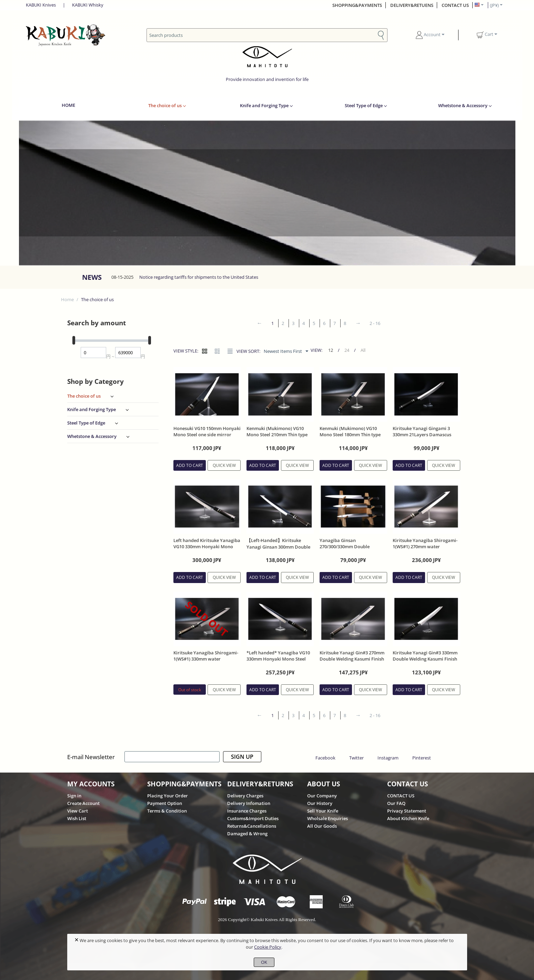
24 (347, 350)
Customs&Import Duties (253, 818)
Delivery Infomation (249, 803)
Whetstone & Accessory (463, 105)
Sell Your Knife (323, 811)
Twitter (356, 758)
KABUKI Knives (41, 5)
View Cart (78, 811)
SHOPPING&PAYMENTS (357, 5)
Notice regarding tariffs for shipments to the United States (199, 277)
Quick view (224, 465)
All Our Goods (322, 826)
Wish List (77, 818)
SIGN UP (242, 757)
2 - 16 (375, 323)
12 (331, 350)
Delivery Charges (245, 796)
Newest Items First (286, 351)
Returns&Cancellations (252, 826)
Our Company (322, 796)
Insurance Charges (247, 811)
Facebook (325, 758)
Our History (320, 803)
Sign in (74, 796)
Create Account (83, 803)
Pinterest (422, 758)
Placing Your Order (168, 796)
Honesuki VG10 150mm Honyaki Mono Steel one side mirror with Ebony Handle (207, 435)
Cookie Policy (268, 947)
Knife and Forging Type (264, 105)
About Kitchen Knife (408, 818)
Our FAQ (396, 803)
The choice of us (165, 105)
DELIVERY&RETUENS (412, 5)
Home (67, 299)
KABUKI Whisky (88, 5)
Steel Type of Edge (364, 105)
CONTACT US (455, 5)
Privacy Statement (407, 811)
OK (264, 962)
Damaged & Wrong (247, 834)
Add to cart (190, 465)
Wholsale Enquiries (328, 818)
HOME (68, 105)
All (363, 350)
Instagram (388, 758)
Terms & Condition (167, 811)
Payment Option (165, 803)
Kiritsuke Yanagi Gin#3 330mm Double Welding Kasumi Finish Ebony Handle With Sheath (425, 659)
